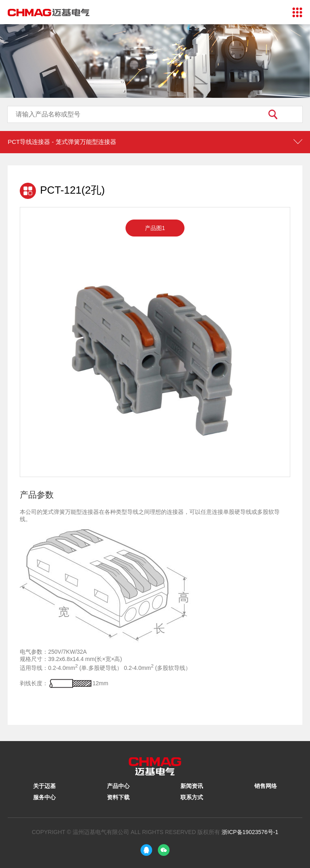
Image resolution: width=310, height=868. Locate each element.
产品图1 (155, 228)
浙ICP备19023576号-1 (250, 832)
